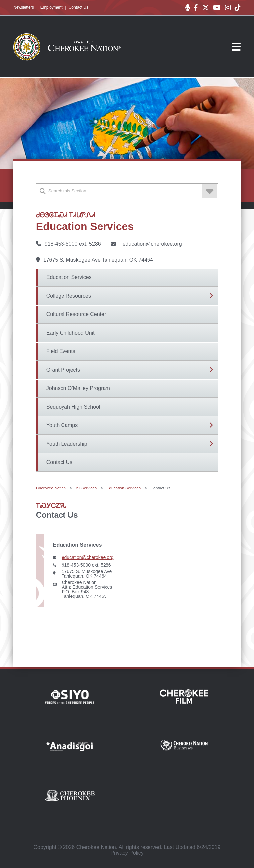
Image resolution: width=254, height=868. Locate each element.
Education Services (69, 277)
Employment (51, 7)
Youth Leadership (67, 444)
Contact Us (79, 7)
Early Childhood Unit (70, 333)
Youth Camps (62, 425)
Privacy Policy (127, 853)
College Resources (69, 296)
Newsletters (24, 7)
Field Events (61, 351)
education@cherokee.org (152, 244)
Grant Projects (63, 370)
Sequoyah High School (73, 407)
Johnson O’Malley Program (78, 388)
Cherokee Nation (51, 488)
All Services (86, 488)
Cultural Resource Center (76, 314)
